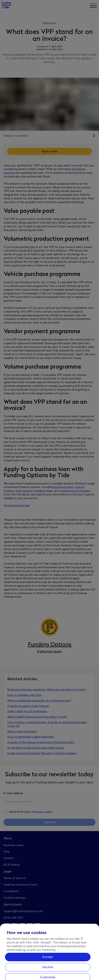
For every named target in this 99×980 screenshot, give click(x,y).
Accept (48, 967)
